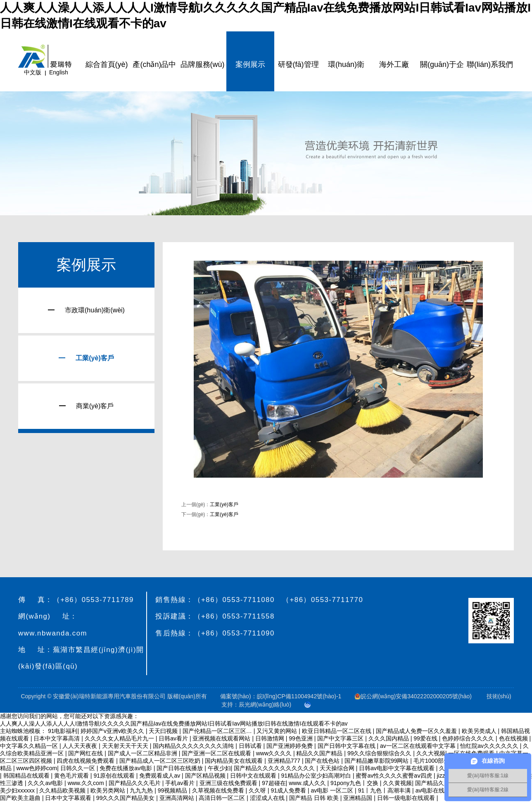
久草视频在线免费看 (219, 790)
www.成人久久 (308, 783)
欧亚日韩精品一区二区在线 (337, 731)
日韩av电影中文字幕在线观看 (398, 768)
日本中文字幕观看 (69, 798)
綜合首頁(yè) (107, 64)
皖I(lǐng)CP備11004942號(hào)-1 (299, 696)
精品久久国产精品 (320, 753)
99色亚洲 (301, 738)
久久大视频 (431, 753)
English (59, 72)
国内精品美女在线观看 (235, 761)
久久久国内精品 (389, 738)
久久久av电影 (46, 783)
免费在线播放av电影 (127, 768)
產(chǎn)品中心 (154, 76)
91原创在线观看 (115, 776)
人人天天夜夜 (81, 746)
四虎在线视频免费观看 (86, 761)
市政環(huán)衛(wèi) (86, 310)
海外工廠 (394, 64)
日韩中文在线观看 (254, 776)
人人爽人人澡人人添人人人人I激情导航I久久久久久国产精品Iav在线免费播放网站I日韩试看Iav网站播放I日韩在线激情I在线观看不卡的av (174, 723)
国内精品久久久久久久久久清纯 (194, 746)
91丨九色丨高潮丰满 (385, 790)
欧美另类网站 (109, 790)
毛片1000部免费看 (438, 761)
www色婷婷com (37, 768)
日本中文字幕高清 (57, 738)
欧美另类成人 (480, 731)
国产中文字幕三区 (341, 738)
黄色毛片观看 (72, 776)
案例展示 (250, 64)
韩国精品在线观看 (27, 776)
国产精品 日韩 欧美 (315, 798)
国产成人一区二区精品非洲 (143, 753)
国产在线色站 (323, 761)
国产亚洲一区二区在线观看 (217, 753)
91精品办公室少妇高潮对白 (317, 776)
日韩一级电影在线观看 (407, 798)
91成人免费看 (289, 790)
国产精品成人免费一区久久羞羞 (417, 731)
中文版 (33, 72)
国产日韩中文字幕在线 (347, 746)
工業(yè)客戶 (86, 358)
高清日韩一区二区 (223, 798)
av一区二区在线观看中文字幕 (419, 746)
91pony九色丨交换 (355, 783)
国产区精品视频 (206, 776)
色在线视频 (514, 738)
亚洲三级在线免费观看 (229, 783)
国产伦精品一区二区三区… (218, 731)
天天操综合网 (338, 768)
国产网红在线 (86, 753)
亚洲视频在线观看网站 (222, 738)
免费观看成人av (160, 776)
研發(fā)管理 (298, 64)
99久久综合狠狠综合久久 (380, 753)
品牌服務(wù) (203, 64)
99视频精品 (173, 790)
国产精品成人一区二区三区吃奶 (161, 761)
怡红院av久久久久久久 (490, 746)
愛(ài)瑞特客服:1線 (488, 776)
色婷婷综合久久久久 (469, 738)
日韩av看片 (174, 738)
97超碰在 (274, 783)
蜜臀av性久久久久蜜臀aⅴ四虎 (394, 776)
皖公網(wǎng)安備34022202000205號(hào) (414, 696)
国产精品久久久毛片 (135, 783)
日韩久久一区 (78, 768)
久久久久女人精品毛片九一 (120, 738)
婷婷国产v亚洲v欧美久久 (113, 731)
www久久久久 (275, 753)
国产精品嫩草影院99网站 (377, 761)
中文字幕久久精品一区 (30, 746)
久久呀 (258, 790)
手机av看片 (181, 783)
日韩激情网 (271, 738)
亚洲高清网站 (178, 798)
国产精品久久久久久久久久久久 (275, 768)
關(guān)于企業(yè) (442, 76)
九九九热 (142, 790)
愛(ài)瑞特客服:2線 (488, 790)
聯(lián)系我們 (490, 64)
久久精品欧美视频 (63, 790)
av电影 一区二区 (333, 790)
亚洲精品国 (359, 798)
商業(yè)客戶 (87, 406)
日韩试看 (251, 746)
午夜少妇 (219, 768)
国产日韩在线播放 (180, 768)
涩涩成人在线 (268, 798)
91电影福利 (63, 731)
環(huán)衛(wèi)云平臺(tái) (346, 76)
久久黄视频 (397, 783)
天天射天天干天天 (126, 746)
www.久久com (87, 783)
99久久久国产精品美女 (126, 798)
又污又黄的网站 (278, 731)
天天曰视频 (164, 731)
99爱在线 (426, 738)
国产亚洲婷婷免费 (290, 746)
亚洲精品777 (285, 761)
